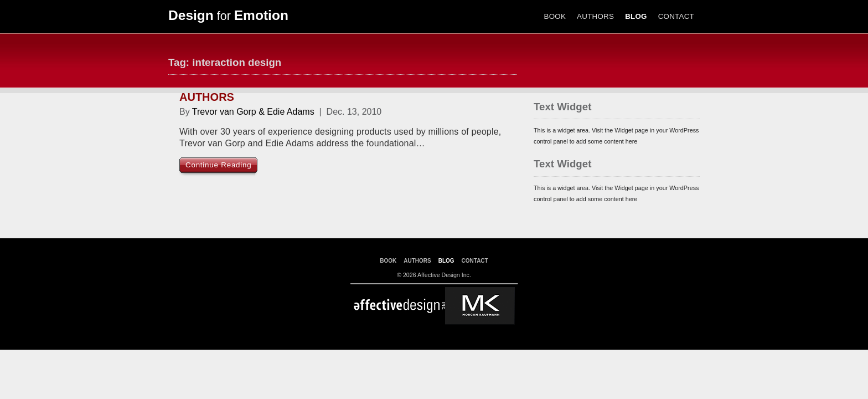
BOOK (555, 16)
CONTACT (676, 16)
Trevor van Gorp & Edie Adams (253, 112)
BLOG (636, 16)
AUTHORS (595, 16)
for (228, 16)
